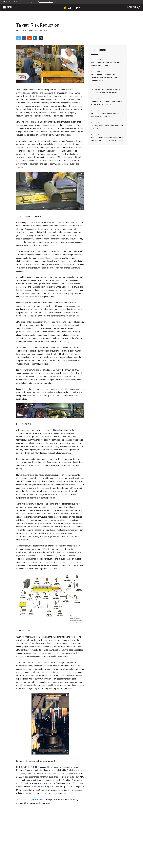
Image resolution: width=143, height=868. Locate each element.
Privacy (45, 858)
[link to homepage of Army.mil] (71, 7)
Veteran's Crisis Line (114, 858)
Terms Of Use (58, 858)
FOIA (85, 858)
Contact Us (33, 858)
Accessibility (73, 858)
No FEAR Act (96, 858)
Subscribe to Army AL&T (31, 801)
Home (23, 858)
